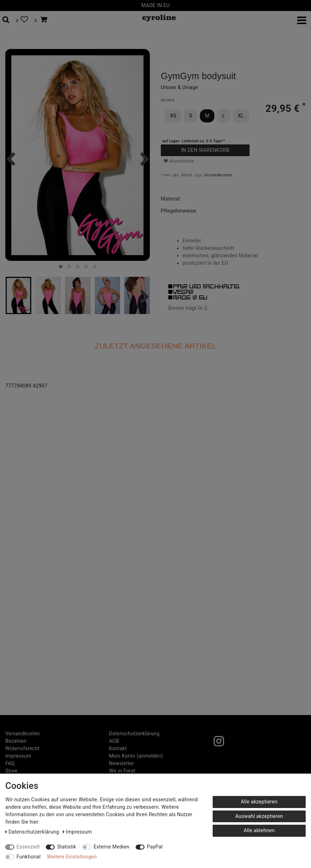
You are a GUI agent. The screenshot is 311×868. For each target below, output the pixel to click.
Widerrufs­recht (22, 748)
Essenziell (28, 847)
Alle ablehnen (259, 830)
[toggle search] (6, 20)
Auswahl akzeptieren (259, 816)
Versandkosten (218, 175)
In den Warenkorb (205, 150)
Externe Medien (112, 847)
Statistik (67, 847)
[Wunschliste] (22, 20)
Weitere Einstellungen (72, 857)
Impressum (18, 756)
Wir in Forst (122, 771)
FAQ (10, 763)
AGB (114, 741)
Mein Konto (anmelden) (136, 756)
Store (11, 771)
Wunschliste (179, 161)
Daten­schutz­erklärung (134, 734)
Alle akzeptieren (259, 802)
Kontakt (118, 748)
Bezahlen (16, 741)
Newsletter (121, 763)
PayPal (155, 847)
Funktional (29, 857)
